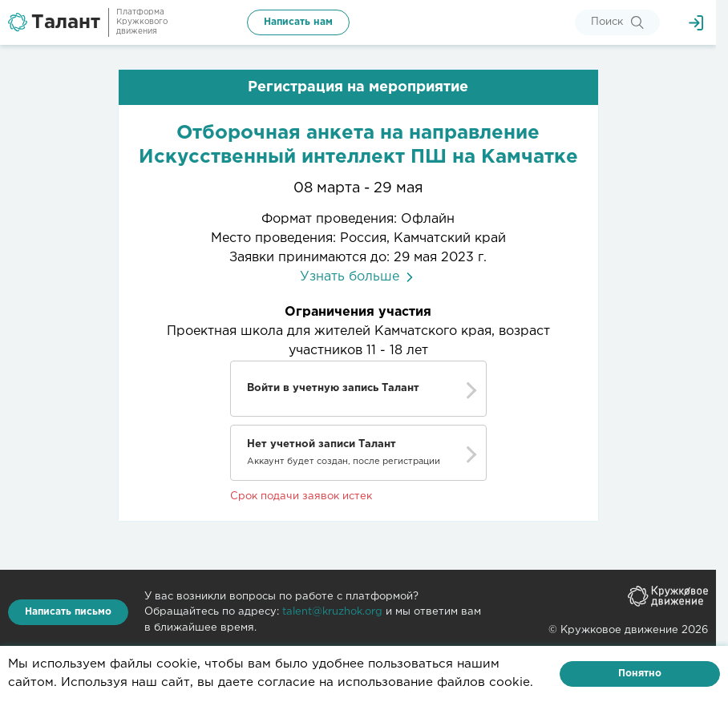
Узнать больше (358, 277)
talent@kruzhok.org (332, 612)
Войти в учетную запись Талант (333, 388)
